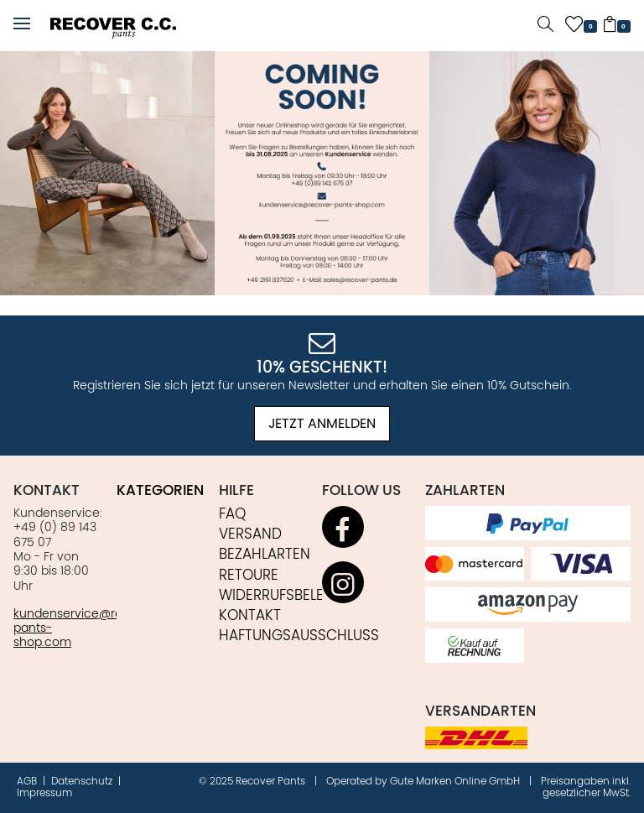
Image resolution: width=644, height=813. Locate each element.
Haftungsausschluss (299, 636)
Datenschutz (83, 782)
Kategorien (160, 491)
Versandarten (480, 711)
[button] (22, 25)
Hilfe (236, 491)
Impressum (44, 793)
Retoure (249, 576)
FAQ (232, 514)
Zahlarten (465, 491)
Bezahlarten (265, 555)
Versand (250, 534)
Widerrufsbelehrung (296, 596)
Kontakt (47, 491)
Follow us (361, 491)
